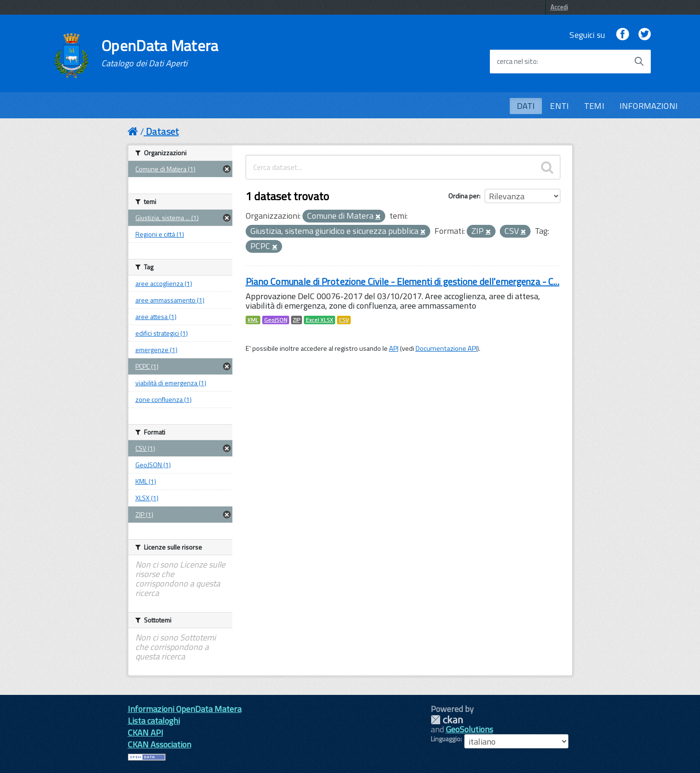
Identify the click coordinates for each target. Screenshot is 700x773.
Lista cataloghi (154, 721)
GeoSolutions (470, 729)
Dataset (162, 131)
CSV (344, 320)
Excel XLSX (319, 320)
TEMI (594, 106)
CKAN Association (159, 744)
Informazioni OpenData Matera (185, 709)
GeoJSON (276, 320)
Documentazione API (446, 348)
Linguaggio (446, 739)
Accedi (559, 7)
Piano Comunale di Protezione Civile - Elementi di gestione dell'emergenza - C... (403, 281)
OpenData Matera (160, 53)
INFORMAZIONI (649, 106)
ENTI (559, 106)
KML (253, 320)
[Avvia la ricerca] (639, 62)
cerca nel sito (517, 62)
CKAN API (146, 733)
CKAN (447, 720)
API (394, 348)
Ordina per (464, 196)
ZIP (297, 320)
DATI (526, 106)
